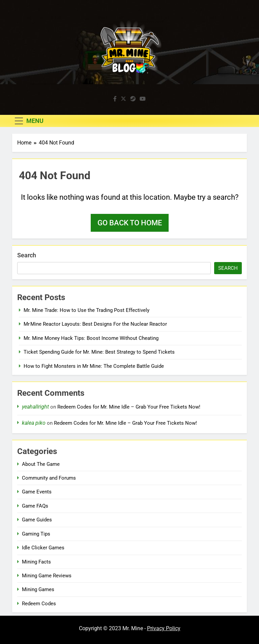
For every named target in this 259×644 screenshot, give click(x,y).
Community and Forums (49, 478)
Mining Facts (36, 562)
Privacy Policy (164, 628)
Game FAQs (35, 506)
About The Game (41, 464)
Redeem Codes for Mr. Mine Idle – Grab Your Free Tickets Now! (129, 407)
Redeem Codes (39, 604)
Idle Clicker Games (43, 548)
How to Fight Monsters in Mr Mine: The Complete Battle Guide (94, 366)
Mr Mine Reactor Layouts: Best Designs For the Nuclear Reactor (95, 324)
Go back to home (130, 223)
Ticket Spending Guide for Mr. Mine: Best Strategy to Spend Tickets (99, 352)
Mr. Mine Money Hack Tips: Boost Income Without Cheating (91, 338)
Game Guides (37, 520)
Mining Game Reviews (47, 576)
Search (27, 255)
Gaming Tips (36, 534)
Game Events (37, 492)
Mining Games (38, 589)
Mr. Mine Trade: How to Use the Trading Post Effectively (87, 310)
